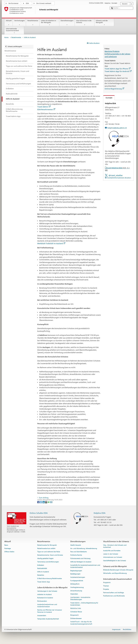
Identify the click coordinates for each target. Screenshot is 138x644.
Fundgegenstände (77, 581)
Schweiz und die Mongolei (104, 23)
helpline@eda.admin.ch (117, 128)
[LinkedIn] (44, 502)
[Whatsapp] (49, 502)
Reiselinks (41, 575)
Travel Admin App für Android (118, 71)
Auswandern (42, 616)
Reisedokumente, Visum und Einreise (50, 555)
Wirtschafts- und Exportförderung (115, 573)
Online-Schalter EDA (39, 513)
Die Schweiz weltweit (44, 3)
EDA (27, 3)
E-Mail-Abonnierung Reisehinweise (50, 579)
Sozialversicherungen (78, 577)
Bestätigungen (75, 574)
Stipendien (74, 594)
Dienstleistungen (67, 23)
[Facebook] (39, 502)
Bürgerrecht (74, 615)
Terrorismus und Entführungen (48, 562)
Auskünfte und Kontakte (112, 551)
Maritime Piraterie (112, 51)
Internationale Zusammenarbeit (14, 31)
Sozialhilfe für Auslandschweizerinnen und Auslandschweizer (85, 566)
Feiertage (8, 549)
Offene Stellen (9, 552)
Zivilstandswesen (76, 618)
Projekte (106, 589)
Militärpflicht (75, 584)
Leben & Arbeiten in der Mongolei (49, 23)
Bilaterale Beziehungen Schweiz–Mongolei (118, 570)
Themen (106, 586)
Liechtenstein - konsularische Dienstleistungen (80, 599)
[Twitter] (41, 502)
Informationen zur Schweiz (113, 557)
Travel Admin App (44, 582)
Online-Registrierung (114, 89)
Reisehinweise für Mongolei (47, 545)
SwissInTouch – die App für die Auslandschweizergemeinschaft (81, 623)
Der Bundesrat (13, 3)
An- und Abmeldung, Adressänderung (84, 549)
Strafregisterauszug (77, 587)
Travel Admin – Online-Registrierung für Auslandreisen (84, 604)
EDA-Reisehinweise (46, 109)
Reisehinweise (33, 23)
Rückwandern (42, 601)
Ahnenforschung (76, 591)
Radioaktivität (42, 569)
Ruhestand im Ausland (45, 598)
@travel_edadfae (116, 175)
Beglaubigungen (76, 571)
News (6, 545)
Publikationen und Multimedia (114, 596)
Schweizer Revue (76, 612)
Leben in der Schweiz (111, 554)
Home (6, 37)
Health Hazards (76, 545)
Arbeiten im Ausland (44, 595)
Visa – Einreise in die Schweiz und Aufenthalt (115, 546)
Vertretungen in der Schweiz (47, 591)
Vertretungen (19, 23)
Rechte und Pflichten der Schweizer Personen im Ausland (50, 611)
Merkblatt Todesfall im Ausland (51, 243)
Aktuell (9, 23)
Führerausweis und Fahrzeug (80, 558)
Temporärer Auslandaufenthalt (48, 619)
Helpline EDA (100, 513)
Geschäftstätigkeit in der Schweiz (115, 561)
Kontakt (108, 98)
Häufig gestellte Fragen (45, 558)
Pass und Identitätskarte (79, 552)
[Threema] (46, 502)
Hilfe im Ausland (43, 572)
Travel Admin (44, 107)
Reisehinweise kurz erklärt (46, 549)
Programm (107, 583)
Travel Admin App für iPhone (118, 69)
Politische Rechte (76, 555)
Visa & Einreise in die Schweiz (85, 23)
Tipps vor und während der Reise (49, 552)
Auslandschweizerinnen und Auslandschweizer (47, 606)
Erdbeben (41, 565)
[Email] (51, 502)
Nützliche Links (76, 609)
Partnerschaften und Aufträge (114, 593)
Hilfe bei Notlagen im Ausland (81, 562)
